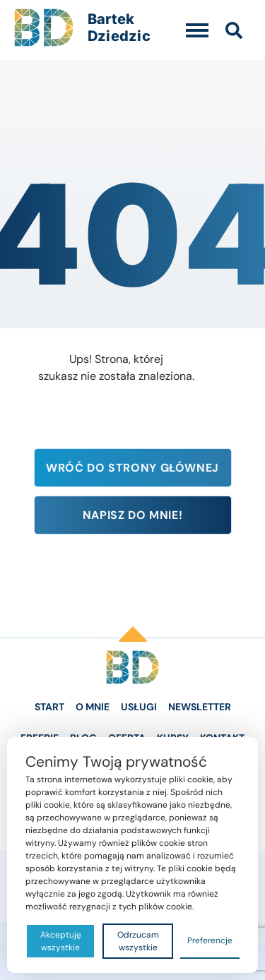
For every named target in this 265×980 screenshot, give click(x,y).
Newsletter (200, 707)
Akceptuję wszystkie (61, 941)
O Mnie (93, 707)
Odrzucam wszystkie (138, 941)
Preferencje (210, 940)
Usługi (139, 707)
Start (49, 707)
